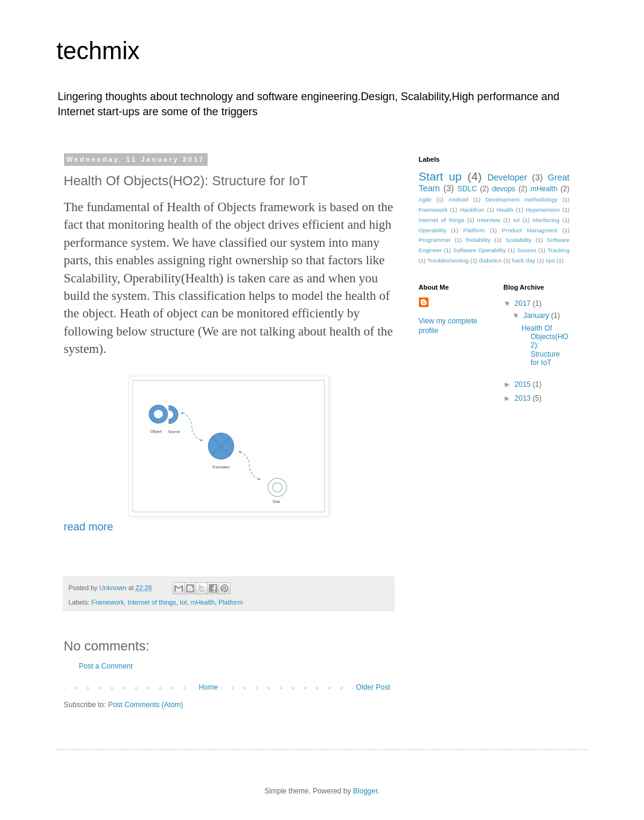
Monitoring (546, 220)
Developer (508, 177)
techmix (98, 51)
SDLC (467, 189)
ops (550, 260)
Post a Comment (106, 666)
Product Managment (530, 230)
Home (208, 687)
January (537, 316)
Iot (183, 602)
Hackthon (472, 210)
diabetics (490, 260)
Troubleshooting (448, 260)
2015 (524, 384)
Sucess (527, 250)
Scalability (519, 240)
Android (458, 199)
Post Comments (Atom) (146, 705)
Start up (440, 176)
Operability (433, 230)
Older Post (373, 687)
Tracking (558, 250)
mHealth (203, 602)
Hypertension (543, 210)
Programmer (435, 240)
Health (505, 210)
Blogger (365, 791)
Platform (231, 602)
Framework (107, 602)
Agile (425, 199)
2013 (524, 398)
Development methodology (521, 199)
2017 (524, 304)
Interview (489, 220)
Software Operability (480, 250)
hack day (523, 260)
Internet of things (151, 602)
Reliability (478, 240)
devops (504, 189)
